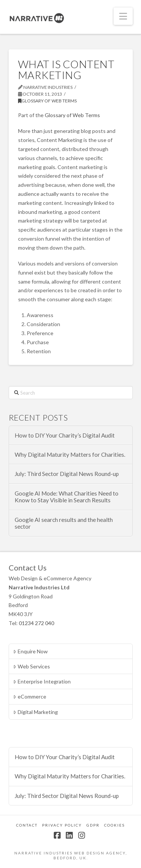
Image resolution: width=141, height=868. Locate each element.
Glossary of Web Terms (47, 101)
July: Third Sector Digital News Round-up (67, 474)
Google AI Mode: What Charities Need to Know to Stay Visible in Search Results (67, 497)
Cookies (114, 825)
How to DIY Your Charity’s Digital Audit (65, 435)
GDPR (93, 825)
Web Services (31, 666)
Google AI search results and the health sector (64, 523)
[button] (123, 16)
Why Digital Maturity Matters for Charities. (70, 455)
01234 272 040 (36, 623)
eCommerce (30, 696)
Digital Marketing (35, 712)
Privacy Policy (62, 825)
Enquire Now (30, 651)
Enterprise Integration (42, 681)
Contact (27, 825)
